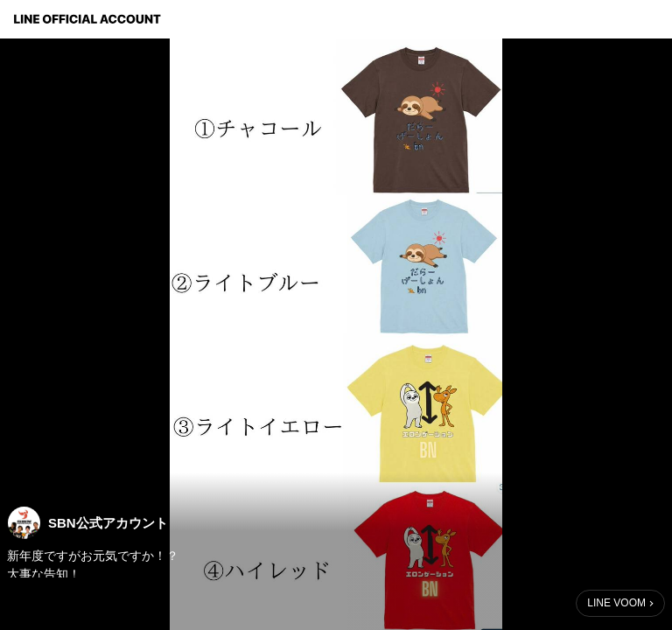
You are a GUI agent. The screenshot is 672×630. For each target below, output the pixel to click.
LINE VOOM (616, 603)
